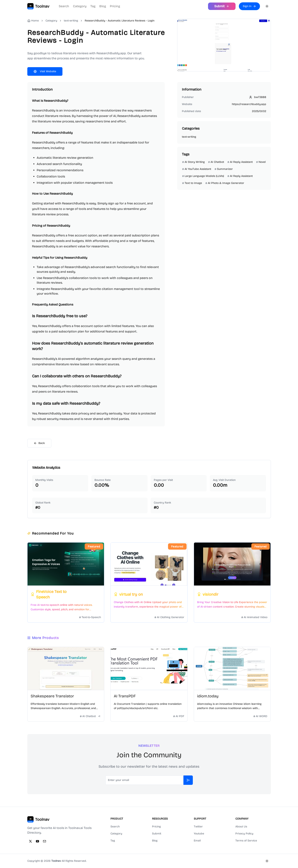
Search (64, 6)
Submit (157, 834)
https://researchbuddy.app (249, 104)
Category (80, 6)
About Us (241, 827)
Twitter (198, 827)
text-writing (71, 21)
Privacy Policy (244, 834)
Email (197, 841)
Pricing (115, 6)
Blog (103, 6)
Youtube (199, 834)
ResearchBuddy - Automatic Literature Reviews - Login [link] (120, 21)
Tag (93, 6)
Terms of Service (246, 841)
